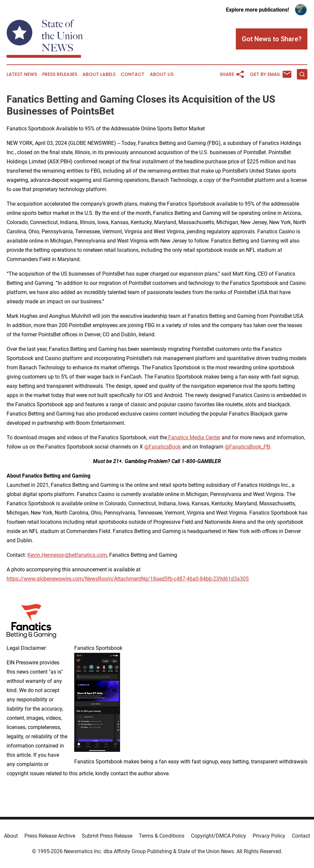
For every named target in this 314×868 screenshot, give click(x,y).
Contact (133, 74)
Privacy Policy (269, 836)
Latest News (22, 74)
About (11, 836)
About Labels (99, 74)
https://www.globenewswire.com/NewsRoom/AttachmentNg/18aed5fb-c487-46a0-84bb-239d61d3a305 (128, 579)
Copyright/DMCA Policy (219, 836)
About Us (162, 74)
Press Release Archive (50, 836)
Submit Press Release (107, 836)
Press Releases (60, 74)
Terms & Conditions (162, 836)
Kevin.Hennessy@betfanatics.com (67, 555)
